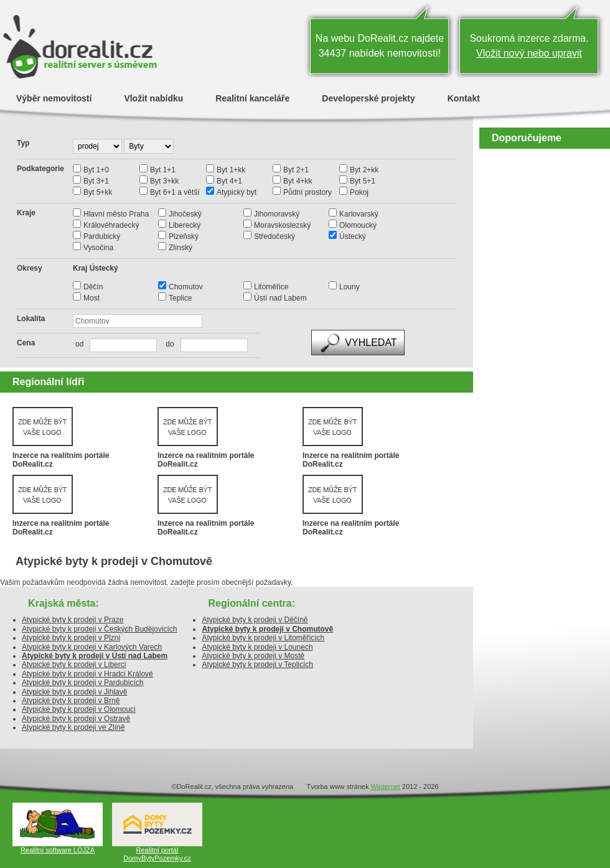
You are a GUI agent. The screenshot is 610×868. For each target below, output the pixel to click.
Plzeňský (184, 236)
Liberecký (185, 225)
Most (91, 298)
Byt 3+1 (96, 181)
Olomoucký (358, 225)
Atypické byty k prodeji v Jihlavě (74, 692)
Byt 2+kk (364, 170)
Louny (350, 287)
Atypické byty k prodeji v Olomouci (79, 709)
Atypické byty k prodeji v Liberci (74, 665)
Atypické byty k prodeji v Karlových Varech (92, 647)
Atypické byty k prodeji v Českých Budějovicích (99, 629)
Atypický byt (237, 192)
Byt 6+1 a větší (175, 192)
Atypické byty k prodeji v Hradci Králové (87, 674)
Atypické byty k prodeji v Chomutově (267, 629)
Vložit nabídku (153, 98)
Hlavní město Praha (116, 214)
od (79, 344)
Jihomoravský (277, 214)
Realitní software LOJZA (58, 850)
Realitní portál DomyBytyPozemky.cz (157, 854)
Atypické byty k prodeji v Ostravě (76, 719)
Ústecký (353, 236)
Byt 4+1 (229, 181)
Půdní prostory (307, 192)
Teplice (180, 298)
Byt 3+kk (164, 181)
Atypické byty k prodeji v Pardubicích (82, 683)
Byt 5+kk (98, 192)
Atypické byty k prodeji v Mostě (253, 656)
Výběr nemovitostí (54, 98)
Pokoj (359, 192)
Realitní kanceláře (252, 98)
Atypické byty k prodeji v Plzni (71, 638)
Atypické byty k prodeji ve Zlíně (73, 727)
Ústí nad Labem (280, 298)
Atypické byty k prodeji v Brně (71, 701)
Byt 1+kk (231, 170)
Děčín (93, 287)
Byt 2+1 (296, 170)
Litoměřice (271, 287)
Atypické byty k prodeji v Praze (73, 620)
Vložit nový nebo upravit (529, 53)
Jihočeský (185, 214)
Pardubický (102, 236)
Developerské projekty (368, 98)
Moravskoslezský (282, 225)
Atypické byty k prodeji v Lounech (257, 647)
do (167, 344)
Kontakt (464, 98)
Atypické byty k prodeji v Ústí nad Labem (95, 656)
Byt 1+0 (96, 170)
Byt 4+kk (298, 181)
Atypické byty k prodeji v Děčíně (255, 620)
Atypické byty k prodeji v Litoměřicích (263, 638)
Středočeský (274, 236)
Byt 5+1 (363, 181)
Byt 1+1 (163, 170)
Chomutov (186, 287)
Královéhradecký (111, 225)
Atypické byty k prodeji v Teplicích (257, 665)
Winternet (386, 786)
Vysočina (98, 248)
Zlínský (181, 248)
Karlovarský (359, 214)
